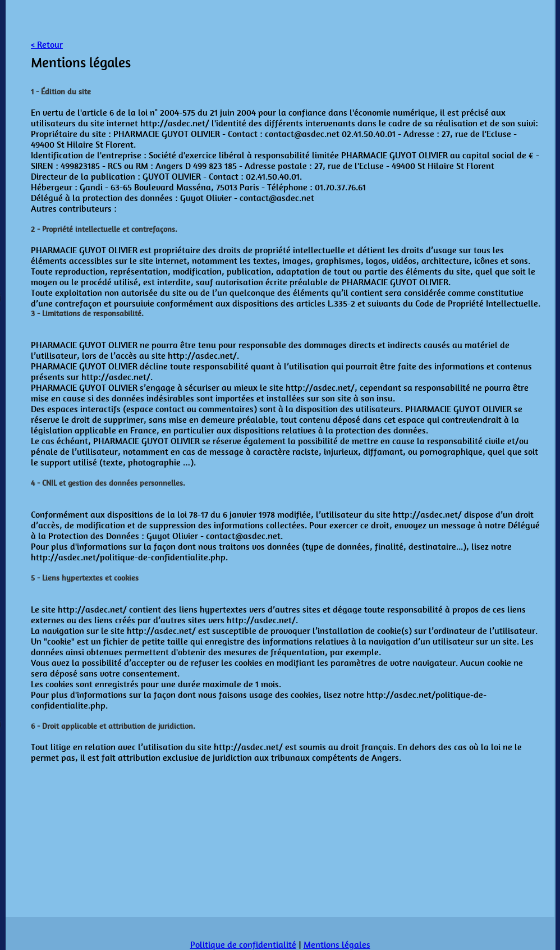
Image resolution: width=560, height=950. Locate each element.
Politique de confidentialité (243, 945)
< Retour (47, 45)
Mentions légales (337, 945)
